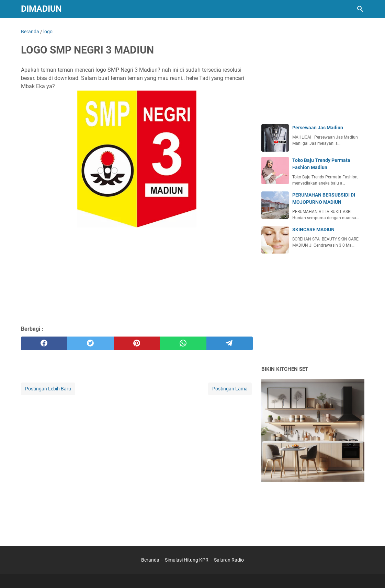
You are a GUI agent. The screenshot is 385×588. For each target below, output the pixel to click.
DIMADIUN (41, 9)
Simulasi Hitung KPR (187, 560)
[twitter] (90, 343)
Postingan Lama (230, 389)
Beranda (150, 560)
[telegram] (230, 343)
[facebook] (44, 343)
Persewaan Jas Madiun (318, 128)
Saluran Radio (229, 560)
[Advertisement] (137, 273)
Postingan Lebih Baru (48, 389)
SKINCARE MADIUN (313, 230)
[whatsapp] (183, 343)
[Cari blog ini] (360, 9)
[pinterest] (137, 343)
